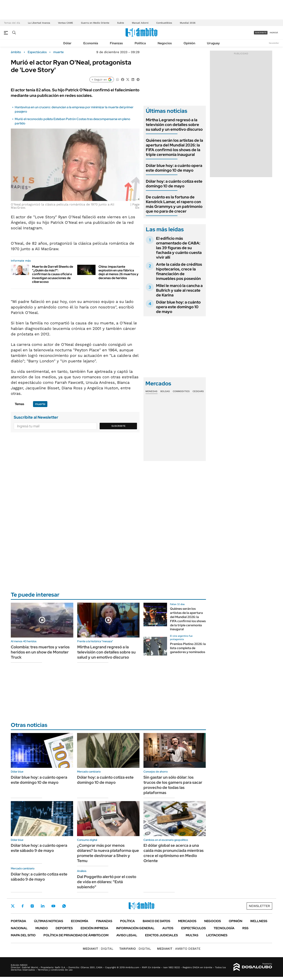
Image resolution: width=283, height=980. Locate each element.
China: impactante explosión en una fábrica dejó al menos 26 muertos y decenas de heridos (118, 272)
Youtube (53, 906)
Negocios (165, 43)
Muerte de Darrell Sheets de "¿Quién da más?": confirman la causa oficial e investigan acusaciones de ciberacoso (53, 274)
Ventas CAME (66, 23)
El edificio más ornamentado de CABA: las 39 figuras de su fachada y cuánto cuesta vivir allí (179, 248)
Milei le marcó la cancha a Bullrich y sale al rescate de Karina (179, 290)
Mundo (42, 928)
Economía (91, 43)
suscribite (261, 33)
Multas (192, 935)
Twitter (13, 906)
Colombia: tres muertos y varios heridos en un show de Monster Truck (40, 652)
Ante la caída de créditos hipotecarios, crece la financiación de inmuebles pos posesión (179, 271)
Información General (135, 928)
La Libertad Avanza (39, 23)
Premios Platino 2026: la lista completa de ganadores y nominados (188, 648)
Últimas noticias (49, 921)
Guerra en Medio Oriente (95, 23)
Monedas (151, 391)
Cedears (198, 391)
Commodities (181, 391)
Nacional (19, 928)
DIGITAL (98, 949)
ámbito (16, 52)
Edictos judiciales (161, 935)
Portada (18, 921)
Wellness (259, 921)
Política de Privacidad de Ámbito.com (76, 935)
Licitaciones (217, 935)
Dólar (67, 43)
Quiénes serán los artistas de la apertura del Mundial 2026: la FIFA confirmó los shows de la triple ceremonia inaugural (174, 147)
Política (140, 43)
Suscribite (119, 426)
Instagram (32, 906)
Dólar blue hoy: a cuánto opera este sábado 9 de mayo (39, 848)
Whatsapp (64, 906)
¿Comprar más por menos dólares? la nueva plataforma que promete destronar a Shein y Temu (108, 853)
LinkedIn (43, 906)
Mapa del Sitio (23, 935)
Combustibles (164, 23)
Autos (168, 928)
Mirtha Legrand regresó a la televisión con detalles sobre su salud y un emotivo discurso (174, 125)
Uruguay (213, 43)
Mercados (187, 921)
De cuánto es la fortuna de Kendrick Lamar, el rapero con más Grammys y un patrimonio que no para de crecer (174, 204)
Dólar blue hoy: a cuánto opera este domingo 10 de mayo (174, 168)
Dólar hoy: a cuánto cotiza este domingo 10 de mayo (174, 184)
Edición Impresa (94, 928)
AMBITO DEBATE (179, 949)
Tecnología (224, 928)
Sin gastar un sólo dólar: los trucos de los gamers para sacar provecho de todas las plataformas (173, 785)
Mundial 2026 (188, 23)
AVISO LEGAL (127, 935)
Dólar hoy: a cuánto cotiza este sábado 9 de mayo (39, 877)
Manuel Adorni (140, 23)
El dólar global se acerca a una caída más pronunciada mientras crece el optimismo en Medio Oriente (174, 853)
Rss (245, 928)
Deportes (64, 928)
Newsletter (274, 43)
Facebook (23, 906)
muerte (58, 52)
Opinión (189, 43)
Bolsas (165, 391)
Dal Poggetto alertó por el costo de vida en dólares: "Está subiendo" (107, 882)
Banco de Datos (156, 921)
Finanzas (116, 43)
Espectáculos (37, 52)
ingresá (274, 33)
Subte (121, 23)
